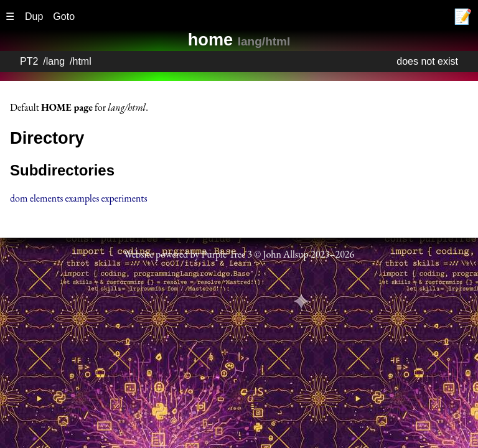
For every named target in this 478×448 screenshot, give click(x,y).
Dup (34, 16)
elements (47, 198)
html (82, 61)
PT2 (29, 61)
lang (55, 61)
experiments (124, 198)
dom (19, 198)
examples (82, 198)
